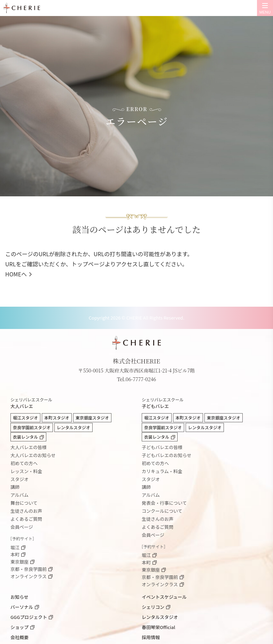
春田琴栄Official (158, 627)
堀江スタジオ (25, 418)
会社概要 (19, 637)
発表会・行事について (164, 503)
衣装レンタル (25, 437)
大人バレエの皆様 (29, 447)
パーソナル (22, 607)
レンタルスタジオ (73, 427)
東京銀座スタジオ (92, 418)
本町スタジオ (57, 418)
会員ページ (22, 527)
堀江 (15, 548)
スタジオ (19, 479)
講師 (15, 487)
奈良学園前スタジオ (32, 427)
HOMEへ (16, 274)
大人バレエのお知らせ (33, 455)
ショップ (19, 627)
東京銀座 (19, 562)
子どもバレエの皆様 (162, 447)
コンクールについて (162, 511)
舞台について (24, 503)
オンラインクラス (29, 577)
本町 (15, 555)
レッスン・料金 (26, 471)
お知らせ (19, 597)
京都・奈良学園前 (29, 569)
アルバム (19, 495)
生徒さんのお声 (26, 511)
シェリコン (153, 607)
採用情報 (151, 637)
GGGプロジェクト (29, 617)
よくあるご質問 (26, 519)
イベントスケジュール (164, 597)
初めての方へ (24, 463)
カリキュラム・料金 (162, 471)
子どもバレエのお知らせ (167, 455)
